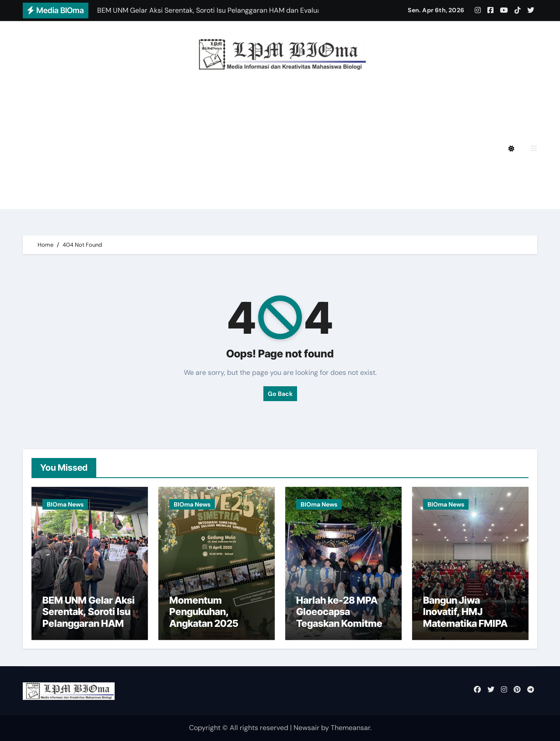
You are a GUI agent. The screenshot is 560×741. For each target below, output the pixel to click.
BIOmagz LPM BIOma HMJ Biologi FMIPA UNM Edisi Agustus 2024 (168, 124)
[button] (534, 149)
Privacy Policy (78, 100)
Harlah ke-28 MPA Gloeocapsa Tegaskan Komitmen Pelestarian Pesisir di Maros (342, 623)
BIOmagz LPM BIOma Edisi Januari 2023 (367, 173)
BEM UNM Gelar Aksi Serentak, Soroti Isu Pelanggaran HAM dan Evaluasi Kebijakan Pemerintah (89, 629)
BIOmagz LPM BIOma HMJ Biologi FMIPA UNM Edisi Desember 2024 (236, 100)
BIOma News (65, 504)
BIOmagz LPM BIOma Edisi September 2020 (131, 197)
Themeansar (350, 728)
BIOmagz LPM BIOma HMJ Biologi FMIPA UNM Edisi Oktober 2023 (168, 173)
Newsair (306, 728)
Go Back (280, 394)
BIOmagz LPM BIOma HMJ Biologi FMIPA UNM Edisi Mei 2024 (159, 149)
